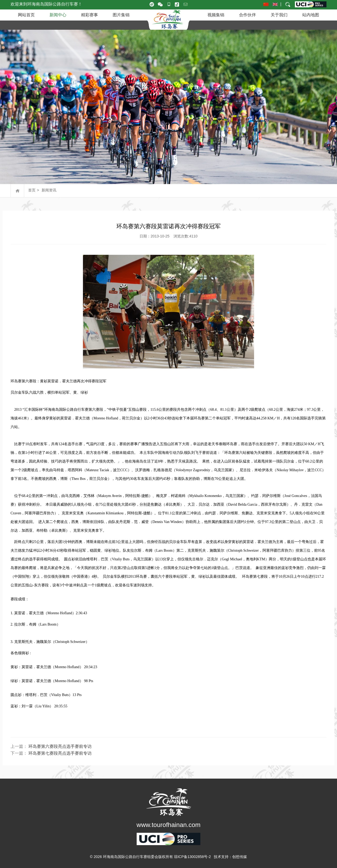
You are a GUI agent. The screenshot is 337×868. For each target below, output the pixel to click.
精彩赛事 (90, 15)
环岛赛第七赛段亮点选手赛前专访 (60, 753)
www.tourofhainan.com (169, 825)
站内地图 (311, 15)
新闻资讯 (49, 190)
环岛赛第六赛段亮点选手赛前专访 (60, 746)
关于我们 (279, 15)
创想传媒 (240, 857)
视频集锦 (216, 15)
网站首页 (26, 15)
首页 (32, 190)
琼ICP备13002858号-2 (192, 857)
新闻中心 (58, 15)
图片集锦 (121, 15)
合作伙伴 (247, 15)
